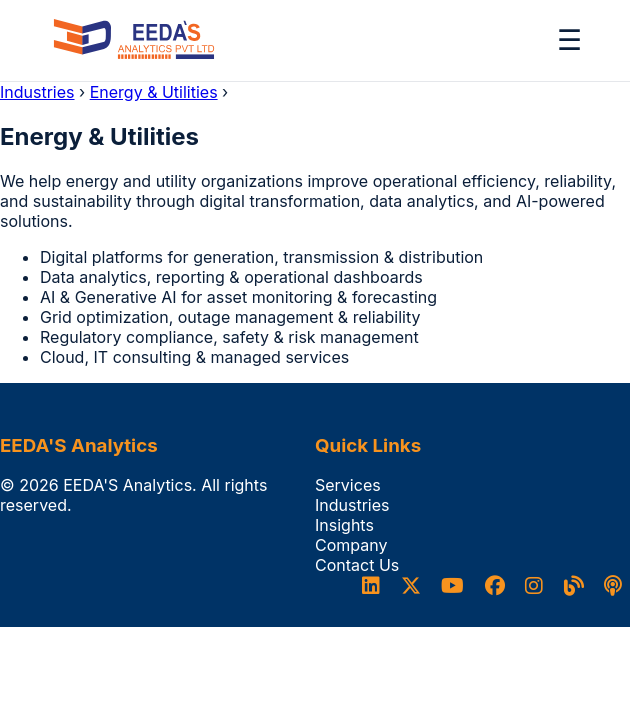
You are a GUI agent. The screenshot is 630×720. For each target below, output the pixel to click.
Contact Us (357, 565)
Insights (344, 525)
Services (348, 485)
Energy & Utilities (154, 92)
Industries (37, 92)
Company (351, 545)
